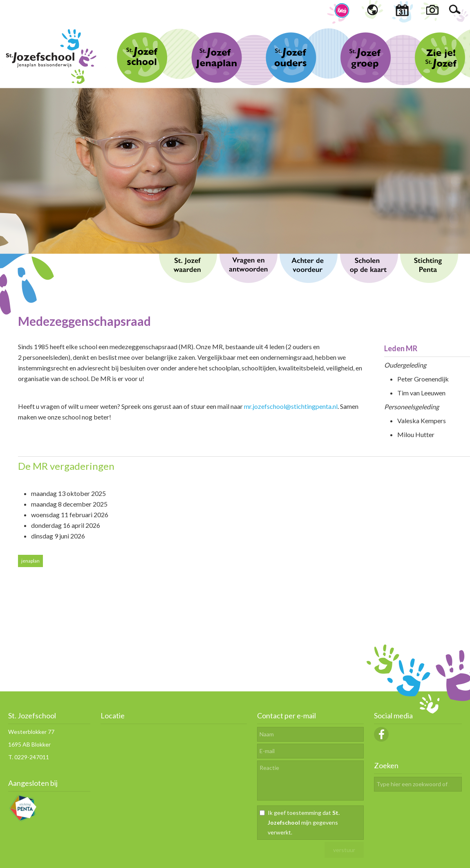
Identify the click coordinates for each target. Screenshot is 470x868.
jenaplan (30, 561)
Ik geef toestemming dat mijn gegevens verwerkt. (304, 822)
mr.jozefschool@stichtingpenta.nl (291, 406)
